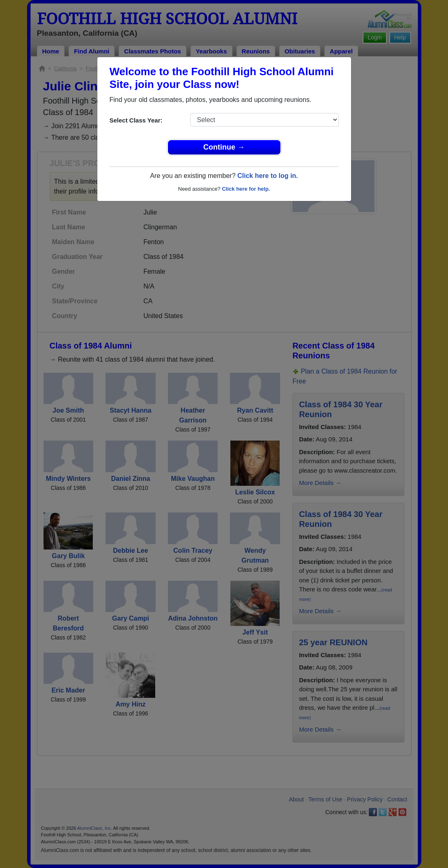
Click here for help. (246, 189)
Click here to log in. (268, 176)
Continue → (224, 147)
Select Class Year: (136, 120)
